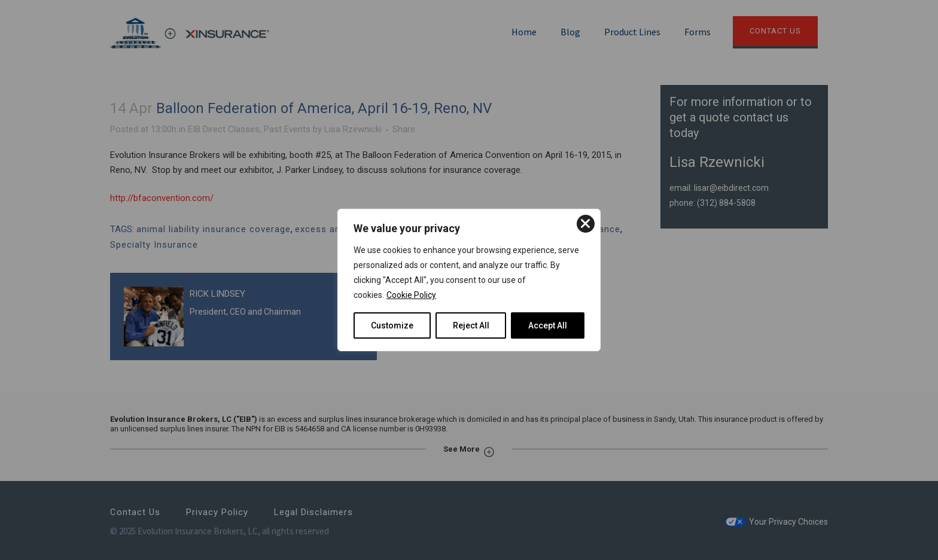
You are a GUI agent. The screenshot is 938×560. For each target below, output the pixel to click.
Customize (392, 325)
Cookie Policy (411, 295)
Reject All (471, 325)
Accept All (548, 325)
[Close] (586, 224)
